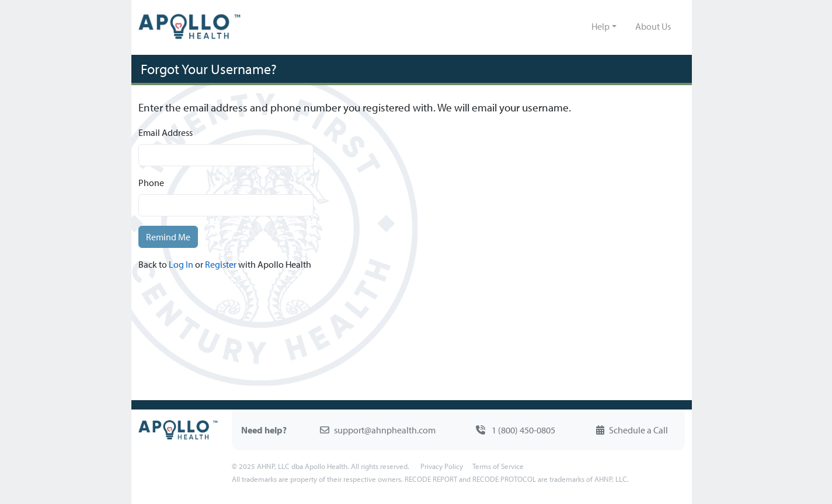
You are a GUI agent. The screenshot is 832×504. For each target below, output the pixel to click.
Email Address (166, 132)
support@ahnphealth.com (378, 430)
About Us (653, 26)
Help (600, 26)
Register (221, 264)
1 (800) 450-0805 (516, 430)
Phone (151, 183)
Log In (181, 264)
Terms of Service (498, 466)
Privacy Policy (442, 466)
